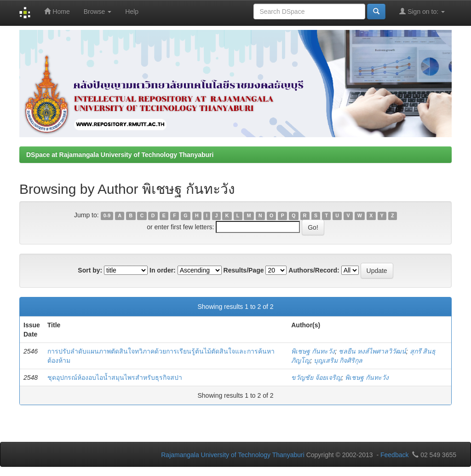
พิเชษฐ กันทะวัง (313, 351)
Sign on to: (422, 11)
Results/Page (244, 270)
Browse (98, 12)
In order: (163, 270)
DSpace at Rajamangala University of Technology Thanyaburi (120, 155)
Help (132, 12)
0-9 (107, 215)
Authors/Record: (314, 270)
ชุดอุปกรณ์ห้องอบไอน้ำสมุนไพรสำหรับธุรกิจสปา (115, 377)
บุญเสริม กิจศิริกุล (338, 360)
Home (57, 11)
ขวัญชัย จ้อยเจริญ (316, 377)
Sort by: (90, 270)
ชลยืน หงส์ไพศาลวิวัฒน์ (372, 351)
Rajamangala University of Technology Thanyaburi (233, 455)
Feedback (394, 455)
